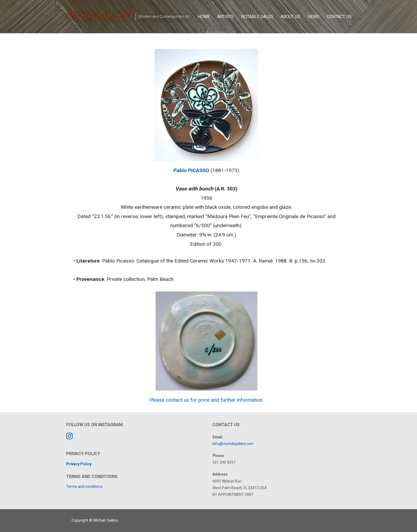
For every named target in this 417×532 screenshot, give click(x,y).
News (314, 17)
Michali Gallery (100, 16)
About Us (290, 17)
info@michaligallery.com (233, 444)
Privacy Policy (79, 464)
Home (204, 17)
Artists (226, 17)
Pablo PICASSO (191, 170)
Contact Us (339, 17)
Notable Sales (257, 17)
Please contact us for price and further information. (207, 400)
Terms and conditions (84, 487)
